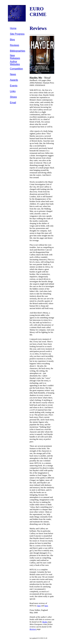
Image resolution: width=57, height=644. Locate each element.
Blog (12, 40)
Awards (14, 80)
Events (14, 86)
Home (13, 28)
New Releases (15, 57)
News (13, 74)
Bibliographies (18, 51)
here (39, 606)
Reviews (14, 45)
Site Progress (17, 34)
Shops (13, 97)
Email (13, 103)
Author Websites (15, 63)
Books (45, 622)
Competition (16, 69)
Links (13, 91)
